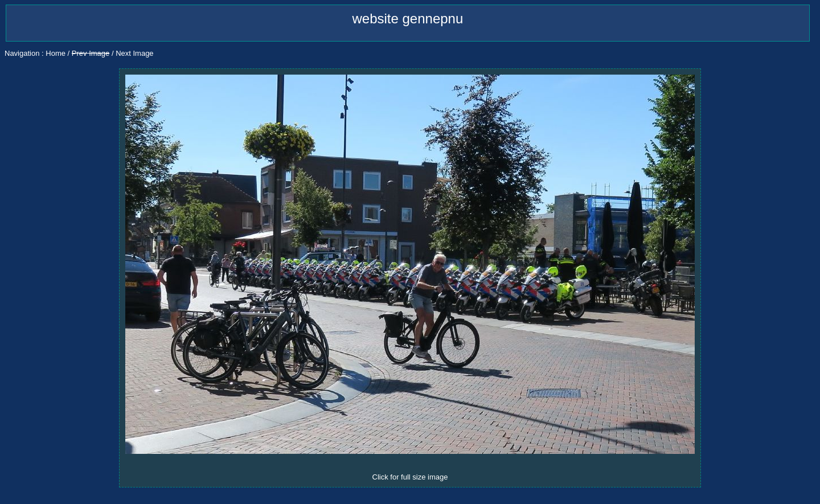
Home (56, 53)
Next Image (134, 53)
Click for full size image (410, 477)
